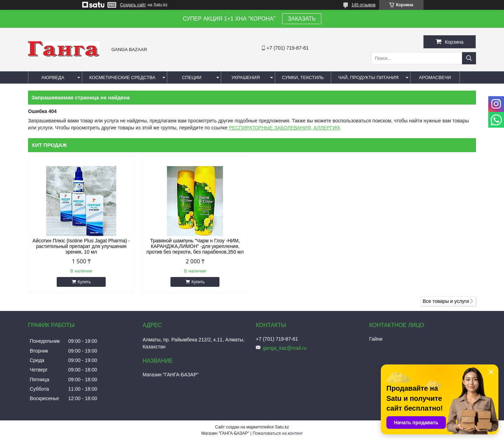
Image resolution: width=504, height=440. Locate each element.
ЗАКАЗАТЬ (302, 19)
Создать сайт (133, 5)
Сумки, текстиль (303, 77)
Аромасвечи (435, 77)
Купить (84, 282)
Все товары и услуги (446, 301)
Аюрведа (53, 77)
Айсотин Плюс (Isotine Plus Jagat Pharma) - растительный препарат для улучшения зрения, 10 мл (81, 246)
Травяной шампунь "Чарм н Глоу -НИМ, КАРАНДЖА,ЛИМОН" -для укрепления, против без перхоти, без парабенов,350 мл (195, 246)
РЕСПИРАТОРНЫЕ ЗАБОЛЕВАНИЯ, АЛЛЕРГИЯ (284, 128)
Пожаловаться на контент (278, 433)
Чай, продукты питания (368, 77)
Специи (192, 77)
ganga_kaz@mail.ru (285, 348)
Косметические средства (122, 77)
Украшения (246, 77)
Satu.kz (282, 427)
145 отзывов (363, 5)
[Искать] (469, 58)
